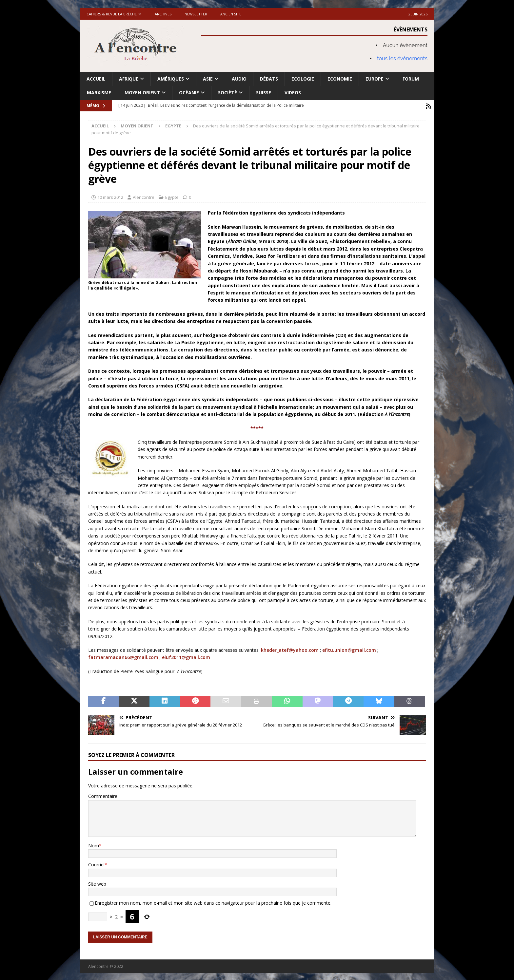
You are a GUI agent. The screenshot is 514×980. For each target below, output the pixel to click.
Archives (163, 14)
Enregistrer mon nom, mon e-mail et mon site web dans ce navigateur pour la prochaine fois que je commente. (213, 902)
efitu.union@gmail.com (349, 649)
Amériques (171, 79)
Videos (293, 93)
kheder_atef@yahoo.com (290, 649)
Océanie (189, 93)
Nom (94, 845)
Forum (411, 79)
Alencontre (144, 196)
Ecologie (303, 79)
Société (227, 93)
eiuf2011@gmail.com (186, 656)
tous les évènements (402, 58)
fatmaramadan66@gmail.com (123, 656)
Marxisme (99, 93)
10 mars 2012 (110, 196)
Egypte (172, 196)
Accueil (96, 79)
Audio (239, 79)
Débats (269, 79)
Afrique (129, 79)
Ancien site (231, 14)
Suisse (264, 93)
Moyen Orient (142, 93)
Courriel (96, 864)
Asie (208, 79)
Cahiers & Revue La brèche (112, 14)
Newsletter (196, 14)
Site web (97, 883)
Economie (340, 79)
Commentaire (103, 795)
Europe (375, 79)
